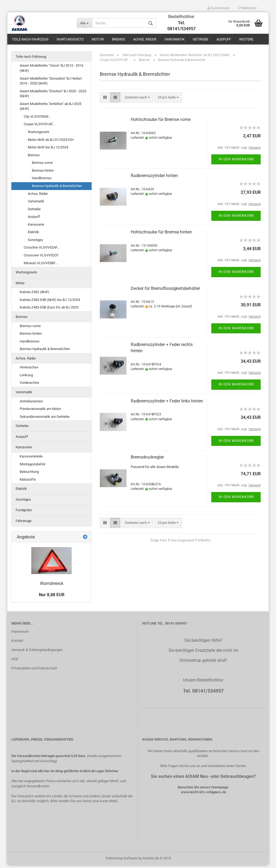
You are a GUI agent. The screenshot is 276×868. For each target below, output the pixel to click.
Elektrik (33, 235)
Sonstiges (35, 243)
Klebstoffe (28, 482)
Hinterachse (29, 370)
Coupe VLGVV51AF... (39, 127)
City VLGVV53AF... (37, 119)
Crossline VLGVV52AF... (42, 250)
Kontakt (17, 643)
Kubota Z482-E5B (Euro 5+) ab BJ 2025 (49, 310)
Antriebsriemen (31, 404)
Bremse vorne (42, 165)
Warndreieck (52, 586)
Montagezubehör (32, 467)
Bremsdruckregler (147, 460)
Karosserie (36, 227)
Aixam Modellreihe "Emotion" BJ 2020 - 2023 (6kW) (53, 96)
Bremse (118, 39)
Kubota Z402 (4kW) (34, 295)
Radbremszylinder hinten (154, 179)
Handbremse (42, 181)
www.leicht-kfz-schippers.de (203, 795)
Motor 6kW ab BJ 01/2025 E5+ (51, 142)
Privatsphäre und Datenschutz (34, 671)
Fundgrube (24, 513)
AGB (15, 662)
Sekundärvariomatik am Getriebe (45, 419)
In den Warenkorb (236, 162)
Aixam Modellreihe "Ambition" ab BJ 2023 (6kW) (51, 109)
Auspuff (224, 39)
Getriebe (201, 39)
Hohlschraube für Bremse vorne (161, 122)
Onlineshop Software (121, 861)
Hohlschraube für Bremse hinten (161, 235)
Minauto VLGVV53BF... (41, 266)
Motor (98, 39)
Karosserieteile (31, 459)
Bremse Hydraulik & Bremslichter (57, 189)
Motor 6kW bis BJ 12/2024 (48, 150)
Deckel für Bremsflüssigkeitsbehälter (165, 291)
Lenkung (26, 378)
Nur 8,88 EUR (52, 597)
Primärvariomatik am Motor (40, 411)
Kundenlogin (218, 8)
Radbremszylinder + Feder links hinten (167, 404)
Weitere (246, 39)
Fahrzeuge (24, 523)
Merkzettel (247, 8)
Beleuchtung (29, 474)
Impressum (20, 634)
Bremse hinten (43, 173)
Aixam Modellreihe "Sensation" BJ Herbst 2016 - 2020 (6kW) (51, 84)
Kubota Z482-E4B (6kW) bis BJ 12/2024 (50, 302)
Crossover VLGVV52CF (41, 258)
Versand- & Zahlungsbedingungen (37, 652)
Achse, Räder (145, 39)
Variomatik (175, 39)
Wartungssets (70, 39)
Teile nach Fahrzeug (30, 39)
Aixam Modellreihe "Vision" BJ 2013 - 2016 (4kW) (51, 71)
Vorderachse (29, 386)
